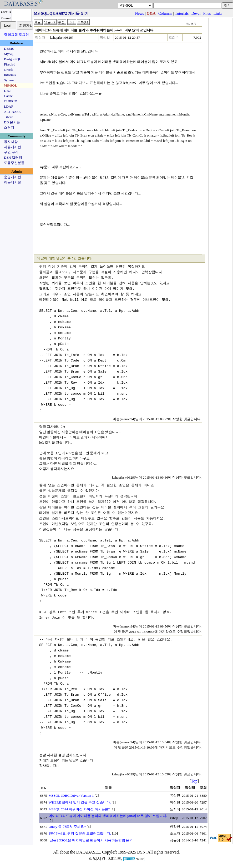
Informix (10, 75)
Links (218, 13)
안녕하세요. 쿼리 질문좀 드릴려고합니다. (80, 833)
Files (207, 13)
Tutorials (182, 13)
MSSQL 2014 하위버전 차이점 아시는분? (79, 809)
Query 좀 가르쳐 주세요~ (67, 827)
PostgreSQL (12, 59)
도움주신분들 (14, 163)
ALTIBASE (12, 112)
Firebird (10, 64)
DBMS (9, 49)
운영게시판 (12, 177)
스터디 (9, 127)
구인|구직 (11, 152)
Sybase (9, 80)
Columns (165, 13)
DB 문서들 (12, 122)
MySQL (10, 54)
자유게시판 (12, 147)
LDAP (9, 106)
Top (194, 781)
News (140, 13)
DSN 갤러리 (13, 157)
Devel (196, 13)
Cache (8, 96)
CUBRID (11, 101)
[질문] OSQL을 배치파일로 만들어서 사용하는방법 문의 (91, 840)
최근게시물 (12, 182)
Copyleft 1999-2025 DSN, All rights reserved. (141, 852)
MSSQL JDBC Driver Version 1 (71, 796)
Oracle (9, 70)
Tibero (9, 117)
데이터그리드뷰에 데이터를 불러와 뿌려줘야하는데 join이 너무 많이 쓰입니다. (108, 816)
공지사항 (11, 142)
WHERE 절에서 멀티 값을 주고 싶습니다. (80, 802)
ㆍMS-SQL (9, 85)
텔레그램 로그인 (17, 35)
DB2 (7, 91)
